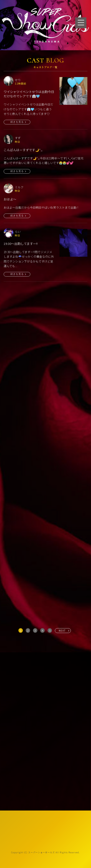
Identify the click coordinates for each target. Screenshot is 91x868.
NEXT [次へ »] (62, 630)
